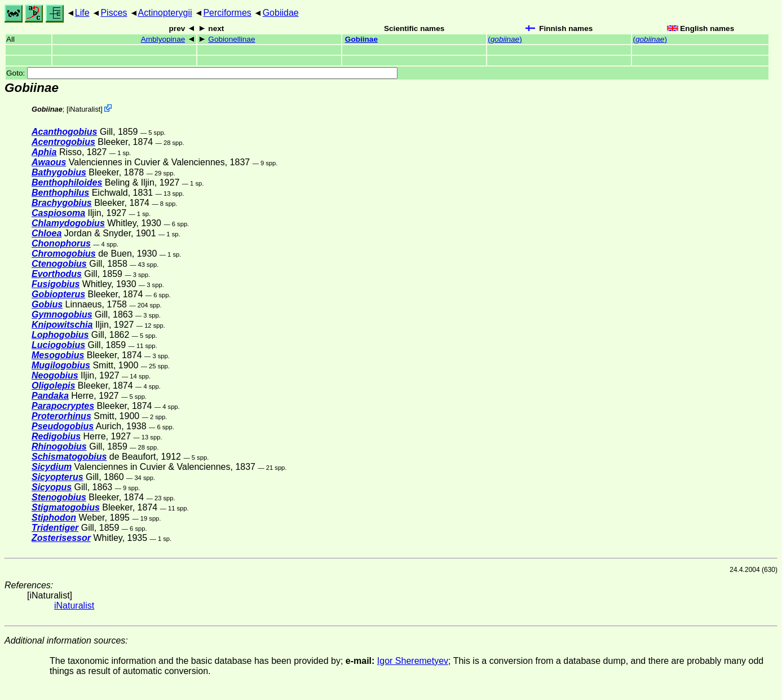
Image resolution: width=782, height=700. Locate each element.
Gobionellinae (231, 39)
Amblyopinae (163, 39)
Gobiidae (281, 13)
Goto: (202, 73)
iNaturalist (84, 109)
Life (82, 13)
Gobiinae (361, 39)
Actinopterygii (165, 13)
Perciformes (227, 13)
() (505, 39)
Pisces (114, 13)
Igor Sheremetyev (413, 661)
